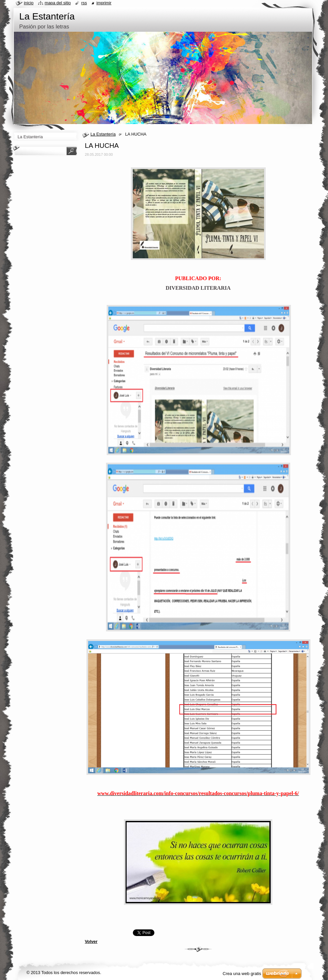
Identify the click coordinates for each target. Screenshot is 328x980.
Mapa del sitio (58, 3)
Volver (91, 941)
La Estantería (103, 134)
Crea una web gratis (242, 974)
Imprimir (104, 3)
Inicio (29, 3)
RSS (84, 3)
